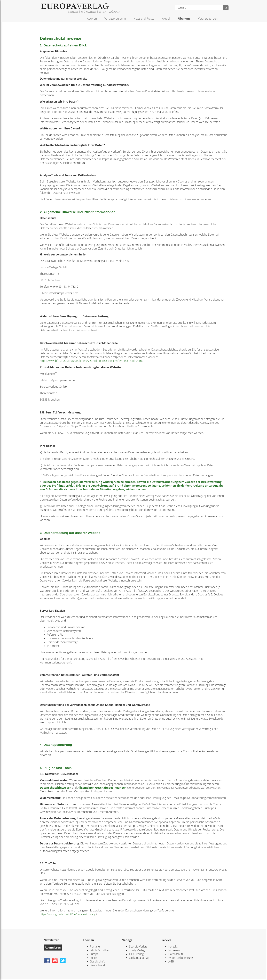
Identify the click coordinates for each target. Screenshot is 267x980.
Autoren (92, 19)
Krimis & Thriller (99, 950)
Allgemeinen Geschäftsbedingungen (102, 788)
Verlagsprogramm (115, 19)
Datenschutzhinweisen (56, 788)
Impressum (175, 950)
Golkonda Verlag (139, 958)
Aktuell (166, 19)
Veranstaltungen (208, 19)
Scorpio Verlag (138, 946)
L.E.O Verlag (136, 954)
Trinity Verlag (137, 950)
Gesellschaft (97, 961)
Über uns (184, 19)
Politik (93, 958)
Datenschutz (176, 954)
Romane (95, 946)
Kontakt (173, 946)
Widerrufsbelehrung (181, 958)
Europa (94, 954)
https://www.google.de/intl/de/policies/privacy (68, 914)
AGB (171, 961)
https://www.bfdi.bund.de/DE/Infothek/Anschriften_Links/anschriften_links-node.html (91, 361)
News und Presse (144, 19)
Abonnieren (53, 948)
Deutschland (97, 965)
